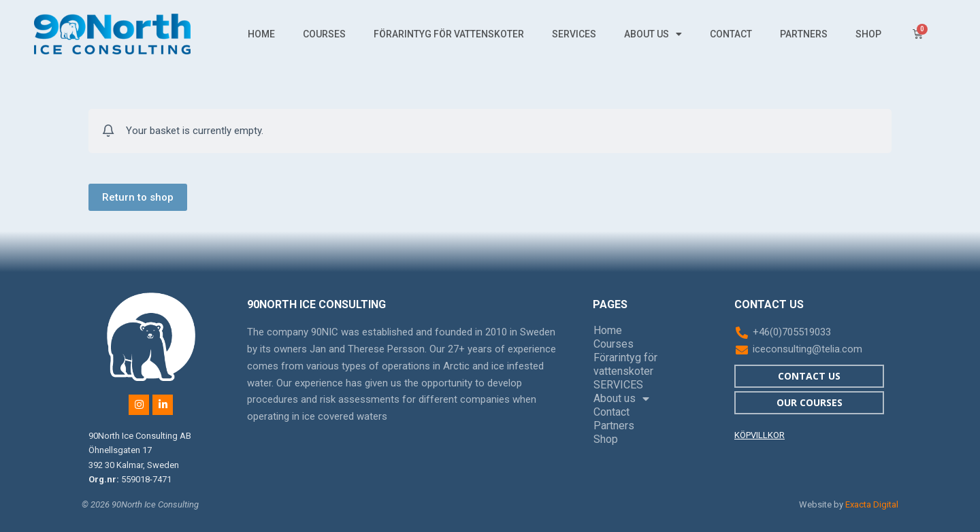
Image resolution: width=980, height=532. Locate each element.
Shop (868, 34)
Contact (731, 34)
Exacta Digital (872, 504)
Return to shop (138, 197)
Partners (804, 34)
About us (653, 34)
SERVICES (574, 34)
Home (261, 34)
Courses (324, 34)
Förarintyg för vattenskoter (449, 34)
